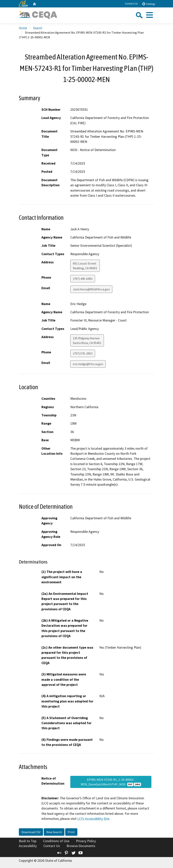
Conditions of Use (56, 841)
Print (71, 832)
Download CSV (31, 832)
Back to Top (28, 841)
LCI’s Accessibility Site (93, 819)
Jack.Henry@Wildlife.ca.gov (91, 289)
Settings (149, 4)
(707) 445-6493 (83, 279)
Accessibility (28, 846)
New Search (54, 832)
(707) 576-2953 (83, 353)
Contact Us (131, 4)
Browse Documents (81, 846)
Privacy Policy (86, 841)
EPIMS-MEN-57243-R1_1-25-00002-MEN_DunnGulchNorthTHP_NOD (111, 782)
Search (38, 28)
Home (23, 28)
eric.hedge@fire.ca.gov (88, 364)
